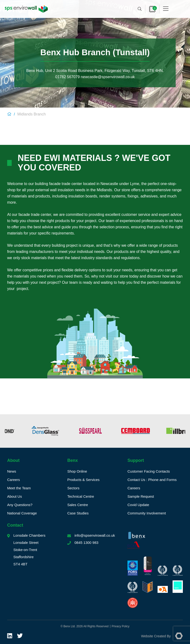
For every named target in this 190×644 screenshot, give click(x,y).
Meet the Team (19, 488)
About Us (15, 496)
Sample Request (141, 496)
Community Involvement (147, 513)
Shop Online (77, 471)
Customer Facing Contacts (149, 471)
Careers (13, 480)
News (12, 471)
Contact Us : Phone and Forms (152, 480)
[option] (25, 431)
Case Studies (78, 513)
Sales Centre (78, 505)
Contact (15, 525)
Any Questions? (20, 505)
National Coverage (22, 513)
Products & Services (83, 480)
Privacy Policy (121, 626)
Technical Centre (81, 496)
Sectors (73, 488)
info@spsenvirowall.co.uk (95, 535)
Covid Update (138, 505)
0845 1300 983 (86, 543)
